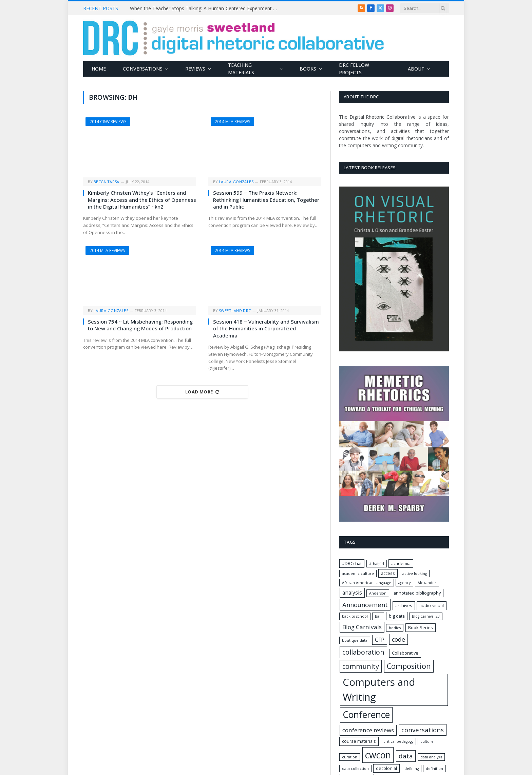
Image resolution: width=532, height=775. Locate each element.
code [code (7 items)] (398, 639)
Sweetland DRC (235, 311)
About (416, 69)
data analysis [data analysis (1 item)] (431, 757)
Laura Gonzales (236, 182)
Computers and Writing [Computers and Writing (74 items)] (379, 690)
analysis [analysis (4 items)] (352, 593)
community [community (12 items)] (361, 666)
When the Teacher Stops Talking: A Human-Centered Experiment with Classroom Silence (206, 8)
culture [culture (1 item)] (427, 741)
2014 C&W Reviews (108, 122)
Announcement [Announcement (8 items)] (365, 605)
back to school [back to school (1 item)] (355, 616)
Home (99, 69)
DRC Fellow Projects (354, 69)
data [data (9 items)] (406, 756)
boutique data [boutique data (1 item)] (355, 640)
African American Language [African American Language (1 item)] (367, 583)
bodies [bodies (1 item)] (395, 628)
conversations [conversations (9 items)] (423, 730)
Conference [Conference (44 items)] (366, 715)
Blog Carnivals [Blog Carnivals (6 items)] (362, 627)
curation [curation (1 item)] (350, 757)
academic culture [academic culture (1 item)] (358, 574)
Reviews (195, 69)
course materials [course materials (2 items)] (359, 741)
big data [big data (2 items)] (397, 616)
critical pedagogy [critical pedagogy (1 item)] (398, 741)
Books (308, 69)
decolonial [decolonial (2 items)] (386, 768)
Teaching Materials (241, 69)
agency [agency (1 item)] (404, 583)
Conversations (143, 69)
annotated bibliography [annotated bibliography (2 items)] (417, 593)
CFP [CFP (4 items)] (380, 640)
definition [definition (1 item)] (434, 769)
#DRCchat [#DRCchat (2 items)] (352, 563)
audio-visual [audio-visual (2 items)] (432, 605)
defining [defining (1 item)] (412, 769)
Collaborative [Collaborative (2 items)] (405, 653)
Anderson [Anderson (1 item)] (378, 593)
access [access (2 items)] (388, 573)
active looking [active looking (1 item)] (415, 574)
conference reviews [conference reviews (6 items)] (368, 730)
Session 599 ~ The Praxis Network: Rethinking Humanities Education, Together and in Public (266, 200)
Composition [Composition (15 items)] (409, 666)
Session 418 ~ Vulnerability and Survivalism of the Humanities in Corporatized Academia (266, 328)
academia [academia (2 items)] (401, 563)
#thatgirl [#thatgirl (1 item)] (377, 564)
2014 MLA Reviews (232, 122)
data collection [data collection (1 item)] (355, 769)
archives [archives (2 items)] (404, 605)
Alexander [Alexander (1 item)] (427, 583)
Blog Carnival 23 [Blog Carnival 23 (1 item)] (426, 616)
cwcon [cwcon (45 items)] (378, 755)
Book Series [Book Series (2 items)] (421, 627)
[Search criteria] (425, 8)
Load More (202, 392)
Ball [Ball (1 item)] (378, 616)
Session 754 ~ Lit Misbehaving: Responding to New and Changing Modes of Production (140, 325)
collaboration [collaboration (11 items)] (363, 652)
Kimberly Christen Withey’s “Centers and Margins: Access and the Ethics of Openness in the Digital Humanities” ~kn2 (142, 200)
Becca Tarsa (107, 182)
